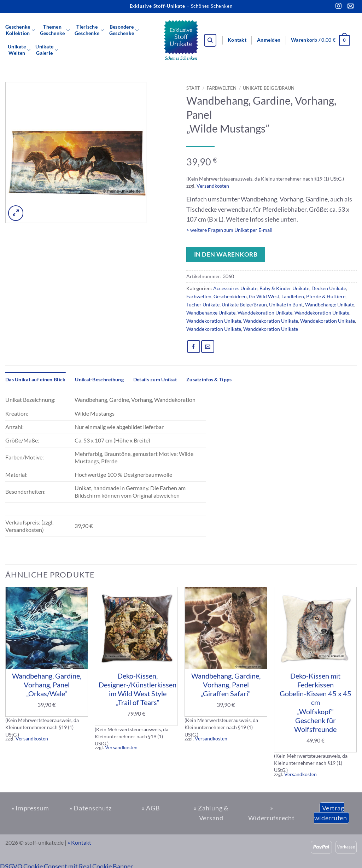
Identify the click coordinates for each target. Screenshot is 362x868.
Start (193, 88)
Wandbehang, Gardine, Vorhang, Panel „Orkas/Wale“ (47, 685)
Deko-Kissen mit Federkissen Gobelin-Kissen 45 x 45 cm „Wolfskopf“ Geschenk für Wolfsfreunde (316, 702)
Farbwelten (222, 88)
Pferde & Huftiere (326, 296)
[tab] (35, 380)
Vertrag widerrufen (331, 813)
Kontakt (237, 40)
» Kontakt (79, 843)
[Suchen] (210, 40)
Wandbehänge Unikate (330, 304)
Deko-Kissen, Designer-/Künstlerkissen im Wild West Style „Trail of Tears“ (138, 689)
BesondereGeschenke (124, 30)
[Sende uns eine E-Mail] (351, 6)
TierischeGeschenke (89, 30)
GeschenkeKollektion (20, 30)
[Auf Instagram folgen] (338, 6)
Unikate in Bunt (286, 304)
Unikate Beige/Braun (269, 88)
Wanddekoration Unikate (265, 313)
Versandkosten (213, 186)
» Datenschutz (90, 808)
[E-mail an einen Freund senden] (208, 347)
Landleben (293, 296)
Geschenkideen (230, 296)
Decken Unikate (329, 288)
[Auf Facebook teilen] (194, 347)
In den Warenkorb (226, 254)
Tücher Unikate (203, 304)
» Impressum (30, 808)
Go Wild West (264, 296)
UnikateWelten (19, 50)
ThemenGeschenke (55, 30)
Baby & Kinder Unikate (284, 288)
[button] (269, 40)
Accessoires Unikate (235, 288)
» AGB (151, 808)
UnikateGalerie (47, 50)
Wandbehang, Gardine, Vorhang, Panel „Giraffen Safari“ (226, 685)
